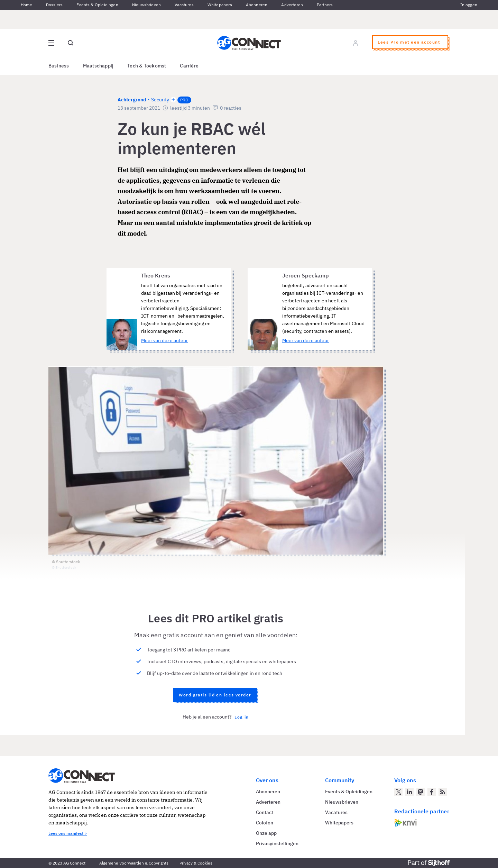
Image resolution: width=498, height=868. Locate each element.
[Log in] (356, 43)
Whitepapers (220, 5)
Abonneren (257, 5)
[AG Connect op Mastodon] (421, 792)
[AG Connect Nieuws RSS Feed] (443, 792)
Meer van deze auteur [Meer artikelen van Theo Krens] (164, 340)
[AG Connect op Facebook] (432, 792)
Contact (265, 812)
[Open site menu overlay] (51, 43)
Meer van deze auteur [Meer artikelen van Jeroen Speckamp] (306, 340)
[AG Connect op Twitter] (398, 792)
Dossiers (54, 5)
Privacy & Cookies (196, 863)
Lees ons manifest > (68, 833)
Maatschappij (98, 66)
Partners (325, 5)
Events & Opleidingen (97, 5)
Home (26, 5)
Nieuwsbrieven (146, 5)
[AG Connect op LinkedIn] (409, 792)
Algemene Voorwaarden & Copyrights (134, 863)
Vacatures (184, 5)
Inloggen (469, 5)
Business (59, 66)
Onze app (266, 833)
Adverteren (292, 5)
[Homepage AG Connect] (249, 43)
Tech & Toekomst (147, 66)
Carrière (189, 66)
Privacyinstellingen (277, 843)
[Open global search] (71, 43)
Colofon (265, 823)
